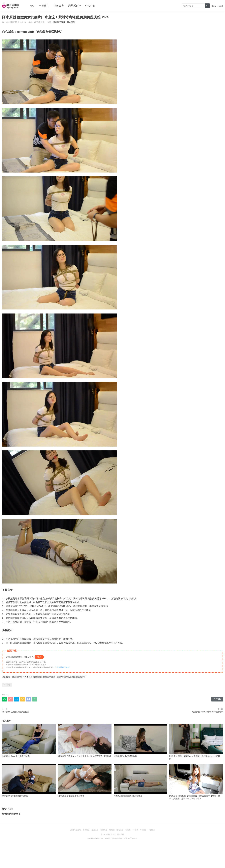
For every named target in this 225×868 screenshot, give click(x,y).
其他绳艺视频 (59, 22)
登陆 (214, 6)
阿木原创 (71, 22)
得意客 (128, 830)
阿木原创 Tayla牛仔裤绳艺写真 (29, 741)
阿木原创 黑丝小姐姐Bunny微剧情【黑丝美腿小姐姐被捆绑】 (196, 742)
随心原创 (120, 830)
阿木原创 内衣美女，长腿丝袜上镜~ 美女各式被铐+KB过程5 (85, 741)
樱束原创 (104, 830)
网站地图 (121, 834)
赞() (217, 699)
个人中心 (90, 6)
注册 (221, 6)
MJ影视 (143, 830)
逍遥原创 (95, 830)
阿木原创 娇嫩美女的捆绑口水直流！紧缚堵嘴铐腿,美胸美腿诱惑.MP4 (56, 677)
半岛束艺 (86, 830)
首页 (32, 6)
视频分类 (59, 6)
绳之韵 (112, 830)
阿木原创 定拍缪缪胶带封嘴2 (85, 780)
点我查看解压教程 (62, 667)
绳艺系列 (73, 6)
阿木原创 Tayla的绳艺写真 (140, 741)
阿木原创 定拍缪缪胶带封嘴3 (29, 780)
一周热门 (44, 6)
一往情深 (151, 830)
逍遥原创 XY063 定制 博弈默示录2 (207, 712)
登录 (39, 657)
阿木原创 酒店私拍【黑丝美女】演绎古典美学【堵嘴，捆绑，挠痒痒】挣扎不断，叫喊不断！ (196, 782)
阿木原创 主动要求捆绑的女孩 (15, 712)
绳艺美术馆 (17, 677)
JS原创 (135, 830)
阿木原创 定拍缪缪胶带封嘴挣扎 (140, 780)
